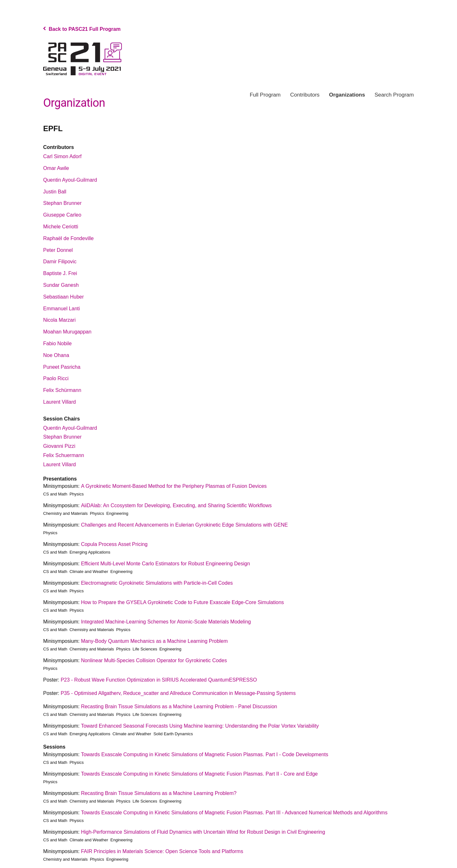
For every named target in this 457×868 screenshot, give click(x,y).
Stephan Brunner (62, 203)
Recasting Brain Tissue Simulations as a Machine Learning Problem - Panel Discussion (179, 707)
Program (265, 95)
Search (394, 95)
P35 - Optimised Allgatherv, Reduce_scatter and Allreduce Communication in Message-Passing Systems (178, 693)
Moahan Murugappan (67, 332)
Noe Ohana (56, 355)
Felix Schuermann (64, 455)
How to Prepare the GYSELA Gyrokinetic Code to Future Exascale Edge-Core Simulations (182, 602)
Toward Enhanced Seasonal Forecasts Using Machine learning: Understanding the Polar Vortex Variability (200, 726)
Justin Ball (55, 192)
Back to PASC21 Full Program (82, 29)
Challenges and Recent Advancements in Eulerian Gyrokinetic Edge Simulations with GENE (184, 525)
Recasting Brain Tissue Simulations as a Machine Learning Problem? (159, 793)
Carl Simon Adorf (62, 156)
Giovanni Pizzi (59, 446)
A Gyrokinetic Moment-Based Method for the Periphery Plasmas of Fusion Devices (174, 486)
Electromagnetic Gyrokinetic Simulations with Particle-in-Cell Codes (157, 583)
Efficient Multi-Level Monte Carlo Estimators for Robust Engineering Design (165, 564)
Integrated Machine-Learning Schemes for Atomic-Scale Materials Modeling (166, 622)
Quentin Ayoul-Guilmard (70, 180)
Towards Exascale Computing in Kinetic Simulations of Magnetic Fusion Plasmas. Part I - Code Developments (205, 754)
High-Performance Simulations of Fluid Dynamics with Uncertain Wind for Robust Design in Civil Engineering (203, 832)
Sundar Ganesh (61, 285)
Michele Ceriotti (61, 227)
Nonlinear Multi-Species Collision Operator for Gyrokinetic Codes (154, 660)
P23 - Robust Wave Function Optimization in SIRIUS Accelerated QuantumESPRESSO (159, 680)
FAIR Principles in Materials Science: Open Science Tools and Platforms (162, 851)
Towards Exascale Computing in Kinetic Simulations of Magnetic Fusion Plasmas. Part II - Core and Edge (199, 774)
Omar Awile (56, 168)
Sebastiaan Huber (63, 297)
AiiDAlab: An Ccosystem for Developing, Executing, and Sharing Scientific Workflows (176, 505)
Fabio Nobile (57, 343)
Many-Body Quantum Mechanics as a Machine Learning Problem (154, 641)
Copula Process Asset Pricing (114, 544)
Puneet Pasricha (62, 367)
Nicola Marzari (59, 320)
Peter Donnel (58, 250)
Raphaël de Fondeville (68, 238)
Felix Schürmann (62, 390)
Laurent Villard (60, 402)
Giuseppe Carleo (62, 215)
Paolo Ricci (56, 378)
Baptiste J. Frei (60, 273)
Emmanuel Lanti (62, 309)
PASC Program (83, 59)
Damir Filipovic (60, 262)
